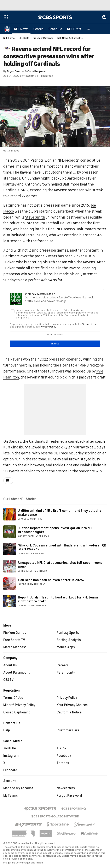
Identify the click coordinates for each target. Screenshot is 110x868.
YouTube (10, 748)
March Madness (15, 647)
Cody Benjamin (36, 71)
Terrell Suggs (37, 235)
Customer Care (68, 730)
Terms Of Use (13, 698)
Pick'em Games (15, 633)
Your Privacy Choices (72, 705)
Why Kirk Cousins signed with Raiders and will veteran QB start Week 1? (62, 547)
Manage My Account (18, 788)
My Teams (11, 796)
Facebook (64, 756)
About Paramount (16, 673)
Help (7, 730)
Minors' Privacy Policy (19, 705)
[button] (89, 29)
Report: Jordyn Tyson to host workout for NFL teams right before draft (58, 599)
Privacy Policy (67, 698)
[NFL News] (21, 29)
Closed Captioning (17, 712)
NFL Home (9, 38)
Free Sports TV (14, 640)
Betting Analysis (69, 640)
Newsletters (66, 788)
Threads (63, 763)
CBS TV (8, 680)
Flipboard (10, 770)
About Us (10, 665)
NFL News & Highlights (70, 38)
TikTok (62, 748)
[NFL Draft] (74, 29)
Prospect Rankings (43, 38)
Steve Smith (35, 217)
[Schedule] (55, 29)
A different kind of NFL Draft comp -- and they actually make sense (60, 513)
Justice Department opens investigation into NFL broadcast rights (56, 530)
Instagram (11, 756)
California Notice (69, 712)
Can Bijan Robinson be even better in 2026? (51, 580)
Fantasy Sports (68, 633)
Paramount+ (66, 673)
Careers (63, 665)
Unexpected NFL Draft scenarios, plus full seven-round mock (60, 565)
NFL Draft (24, 38)
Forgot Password (69, 796)
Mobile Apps (66, 647)
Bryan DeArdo (16, 71)
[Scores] (38, 29)
